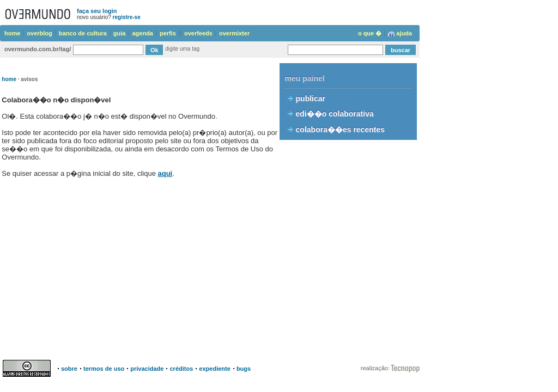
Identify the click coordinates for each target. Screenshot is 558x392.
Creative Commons (28, 368)
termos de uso (104, 369)
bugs (244, 369)
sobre (69, 369)
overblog (39, 33)
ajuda (404, 33)
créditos (181, 369)
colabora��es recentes (340, 130)
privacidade (147, 369)
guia (120, 33)
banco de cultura (83, 33)
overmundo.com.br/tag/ (38, 49)
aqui (165, 173)
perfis (168, 33)
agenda (142, 33)
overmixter (234, 33)
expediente (214, 369)
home (12, 33)
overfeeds (198, 33)
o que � (370, 33)
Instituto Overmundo (405, 369)
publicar (311, 99)
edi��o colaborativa (335, 114)
